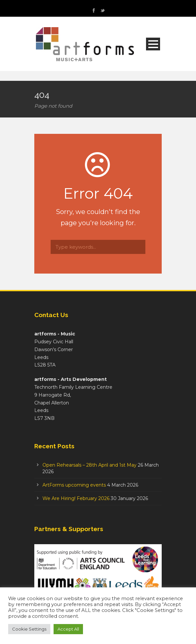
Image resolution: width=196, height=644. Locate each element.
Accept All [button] (68, 629)
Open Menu (153, 44)
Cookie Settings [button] (29, 629)
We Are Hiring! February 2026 (76, 498)
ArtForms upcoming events (74, 485)
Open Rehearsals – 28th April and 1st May (90, 465)
